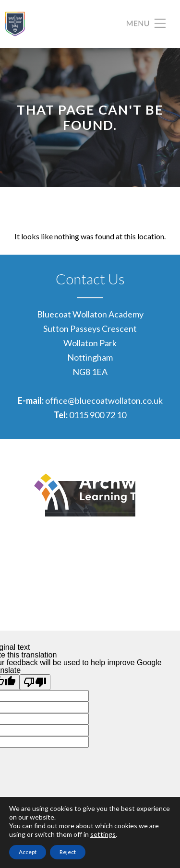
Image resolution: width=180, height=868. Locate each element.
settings (103, 834)
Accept (28, 852)
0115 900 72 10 (98, 415)
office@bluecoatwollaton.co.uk (104, 400)
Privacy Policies (145, 598)
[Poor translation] (35, 682)
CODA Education (142, 613)
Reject (68, 852)
